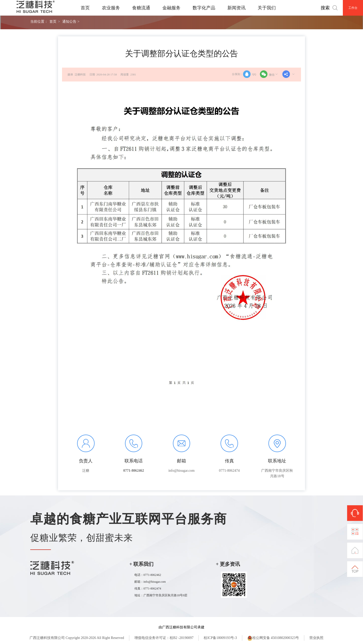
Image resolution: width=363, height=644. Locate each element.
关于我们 (267, 8)
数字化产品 (204, 8)
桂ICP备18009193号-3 (220, 638)
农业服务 (111, 8)
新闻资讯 (236, 8)
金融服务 (171, 8)
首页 (85, 8)
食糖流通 (141, 8)
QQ (250, 74)
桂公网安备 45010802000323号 (273, 638)
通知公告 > (71, 21)
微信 (269, 74)
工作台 (353, 8)
